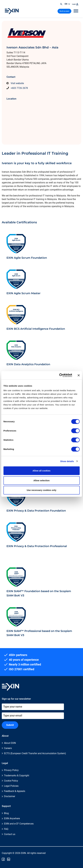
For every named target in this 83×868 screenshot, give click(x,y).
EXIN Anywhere (12, 818)
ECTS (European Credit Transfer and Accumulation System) (35, 753)
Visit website (17, 83)
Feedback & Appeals (15, 791)
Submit (10, 725)
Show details (67, 461)
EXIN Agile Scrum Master (24, 293)
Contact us (10, 834)
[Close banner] (79, 375)
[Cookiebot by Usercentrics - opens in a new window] (59, 375)
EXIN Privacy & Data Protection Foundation (36, 511)
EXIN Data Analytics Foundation (28, 364)
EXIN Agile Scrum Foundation (27, 258)
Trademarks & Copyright (17, 776)
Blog (6, 813)
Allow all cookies (41, 471)
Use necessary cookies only (41, 490)
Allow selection (41, 480)
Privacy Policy (11, 770)
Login (75, 4)
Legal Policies (11, 786)
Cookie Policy (11, 781)
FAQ (6, 829)
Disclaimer (10, 796)
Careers (8, 748)
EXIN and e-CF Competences (19, 824)
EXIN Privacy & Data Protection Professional (37, 546)
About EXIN (10, 743)
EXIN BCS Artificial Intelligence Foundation (36, 329)
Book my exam (64, 11)
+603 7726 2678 (19, 88)
